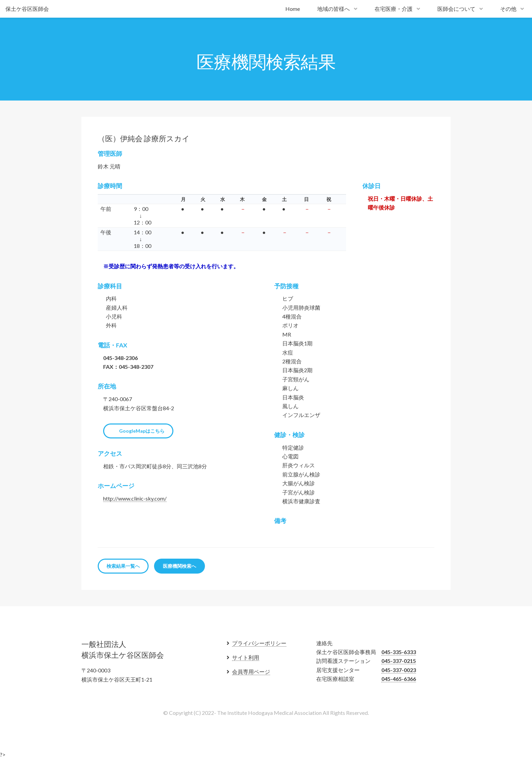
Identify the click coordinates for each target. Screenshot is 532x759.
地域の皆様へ (334, 9)
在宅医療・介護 (394, 9)
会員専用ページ (251, 672)
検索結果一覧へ (123, 566)
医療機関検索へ (179, 566)
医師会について (456, 9)
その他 (508, 9)
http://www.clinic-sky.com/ (135, 498)
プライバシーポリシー (259, 643)
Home (293, 9)
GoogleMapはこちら (142, 431)
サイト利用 (246, 657)
